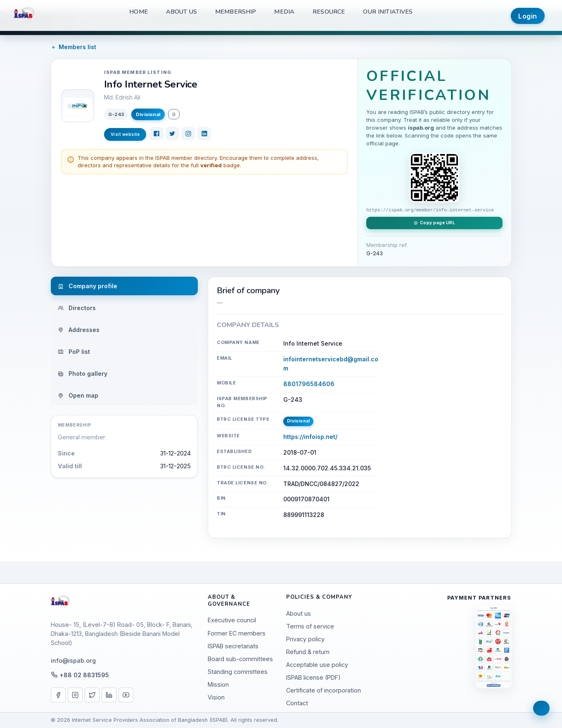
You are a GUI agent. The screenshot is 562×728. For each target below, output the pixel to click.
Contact (297, 703)
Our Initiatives (388, 12)
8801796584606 (309, 384)
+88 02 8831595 (84, 675)
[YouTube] (126, 695)
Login (528, 16)
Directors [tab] (77, 308)
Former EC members (237, 633)
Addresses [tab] (79, 330)
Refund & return (308, 652)
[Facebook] (157, 134)
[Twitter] (173, 134)
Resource (329, 12)
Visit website (125, 134)
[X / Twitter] (92, 695)
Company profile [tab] (88, 286)
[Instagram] (188, 134)
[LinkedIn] (204, 134)
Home (139, 12)
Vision (216, 697)
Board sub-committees (240, 659)
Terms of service (310, 626)
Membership (236, 12)
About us (181, 12)
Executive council (232, 620)
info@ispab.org (73, 660)
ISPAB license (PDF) (313, 677)
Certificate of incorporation (324, 690)
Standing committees (238, 672)
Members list (74, 47)
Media (284, 12)
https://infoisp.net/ (310, 437)
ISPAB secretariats (233, 646)
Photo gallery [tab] (83, 373)
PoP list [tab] (74, 352)
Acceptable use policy (317, 665)
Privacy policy (305, 639)
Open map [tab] (78, 395)
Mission (218, 684)
